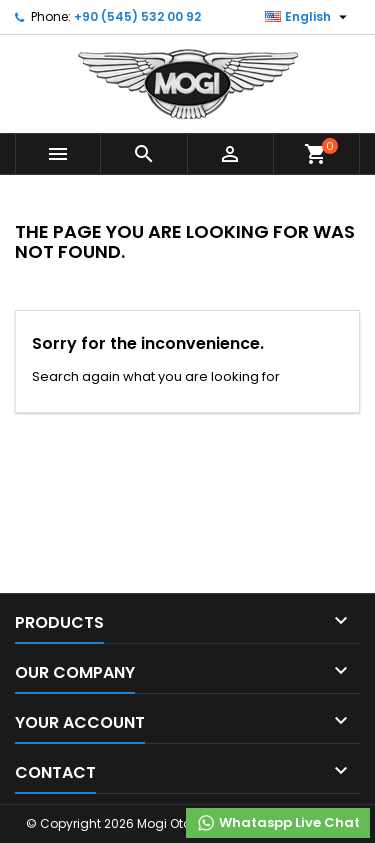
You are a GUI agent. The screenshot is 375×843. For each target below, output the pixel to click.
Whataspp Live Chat (278, 823)
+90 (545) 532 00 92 (137, 16)
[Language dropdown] (308, 17)
